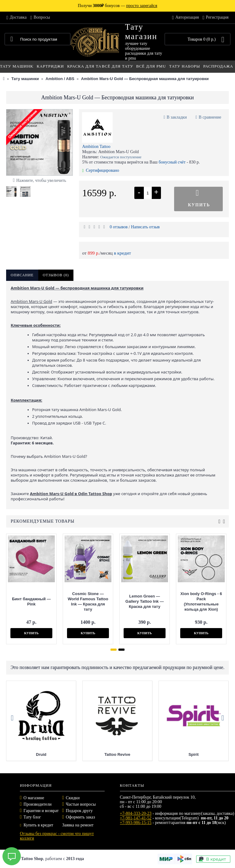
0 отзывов (119, 227)
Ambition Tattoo (96, 147)
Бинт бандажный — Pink (31, 601)
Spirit (194, 754)
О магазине (34, 798)
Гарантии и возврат (41, 811)
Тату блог (32, 817)
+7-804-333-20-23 (136, 813)
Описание (22, 275)
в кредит (122, 253)
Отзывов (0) (56, 275)
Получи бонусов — (117, 6)
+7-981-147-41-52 (136, 818)
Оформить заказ (80, 817)
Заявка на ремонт (78, 825)
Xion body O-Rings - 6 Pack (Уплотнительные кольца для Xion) (201, 601)
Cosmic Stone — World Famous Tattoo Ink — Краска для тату (87, 601)
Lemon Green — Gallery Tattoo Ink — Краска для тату (144, 601)
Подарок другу (79, 811)
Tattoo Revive (117, 754)
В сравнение (210, 117)
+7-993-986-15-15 (136, 823)
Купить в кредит (37, 825)
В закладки (177, 117)
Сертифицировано (101, 170)
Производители (38, 804)
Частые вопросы (81, 804)
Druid (41, 754)
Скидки (73, 798)
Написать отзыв (145, 227)
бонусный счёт (172, 162)
